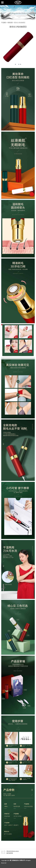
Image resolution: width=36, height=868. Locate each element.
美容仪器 (10, 22)
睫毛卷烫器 (10, 853)
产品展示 (4, 22)
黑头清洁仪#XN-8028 (13, 851)
